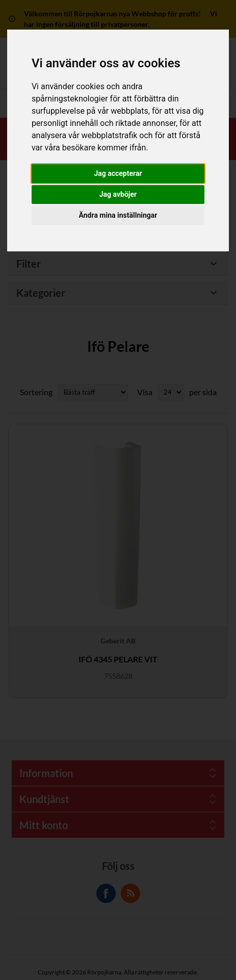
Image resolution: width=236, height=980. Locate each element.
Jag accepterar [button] (118, 173)
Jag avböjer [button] (118, 194)
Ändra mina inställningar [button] (118, 215)
